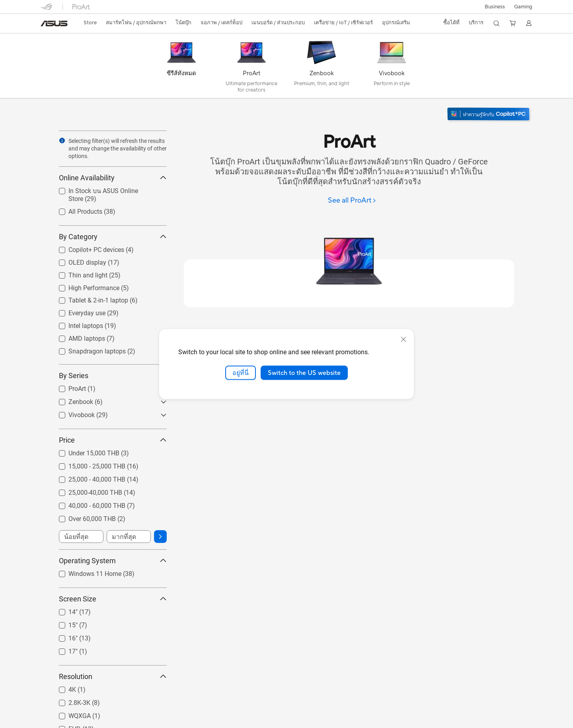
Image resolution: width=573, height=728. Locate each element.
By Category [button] (113, 237)
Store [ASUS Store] (90, 23)
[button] (523, 7)
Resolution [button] (113, 676)
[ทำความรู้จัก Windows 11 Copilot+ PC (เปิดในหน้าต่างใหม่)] (489, 115)
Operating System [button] (113, 561)
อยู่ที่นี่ (241, 373)
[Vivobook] (392, 68)
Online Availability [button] (113, 178)
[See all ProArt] (352, 201)
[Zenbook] (322, 68)
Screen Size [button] (113, 599)
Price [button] (113, 440)
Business (495, 7)
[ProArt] (251, 68)
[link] (54, 23)
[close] (403, 339)
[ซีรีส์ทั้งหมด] (181, 68)
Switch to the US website (304, 373)
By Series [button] (113, 376)
